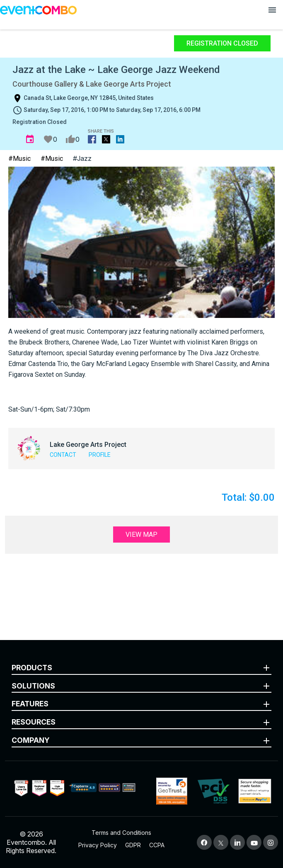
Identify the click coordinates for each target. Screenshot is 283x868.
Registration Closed (222, 43)
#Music (19, 159)
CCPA (157, 845)
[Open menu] (272, 10)
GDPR (133, 845)
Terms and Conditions (121, 833)
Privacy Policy (98, 845)
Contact (63, 455)
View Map (141, 535)
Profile (100, 455)
